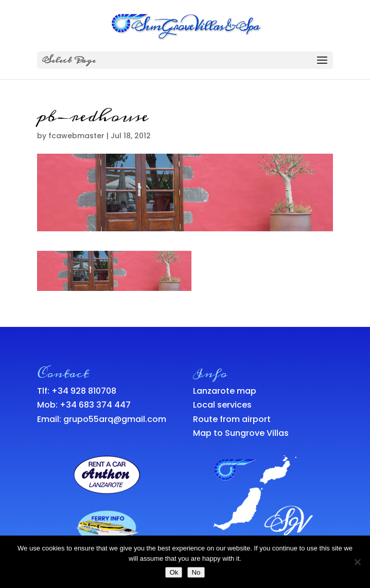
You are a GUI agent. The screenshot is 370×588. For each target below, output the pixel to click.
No (196, 572)
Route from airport (232, 419)
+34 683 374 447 (95, 405)
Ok (174, 572)
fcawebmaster (76, 136)
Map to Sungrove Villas (241, 433)
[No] (357, 562)
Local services (222, 405)
